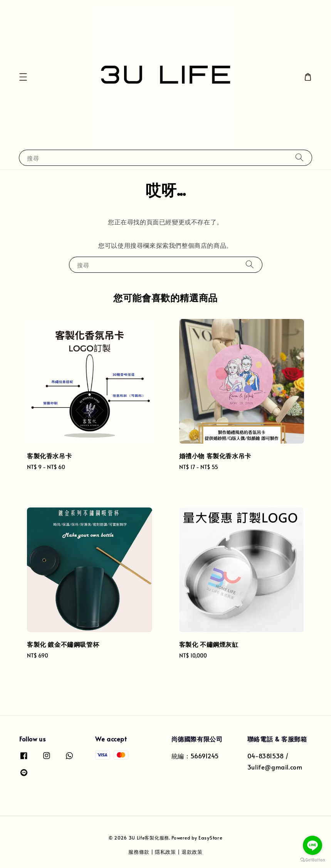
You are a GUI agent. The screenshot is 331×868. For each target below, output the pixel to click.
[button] (23, 77)
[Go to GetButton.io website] (313, 860)
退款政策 (192, 852)
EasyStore (210, 838)
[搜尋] (299, 158)
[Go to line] (313, 845)
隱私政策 (165, 852)
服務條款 (139, 852)
